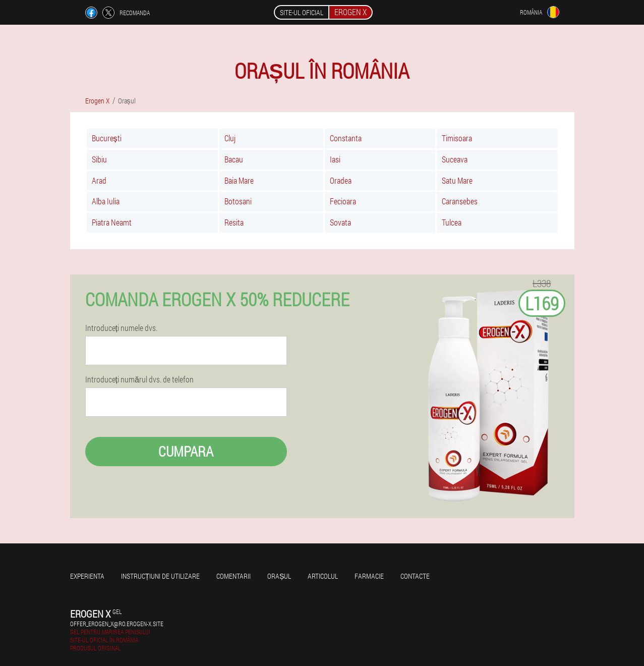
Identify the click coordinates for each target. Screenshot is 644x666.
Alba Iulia (106, 201)
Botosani (238, 201)
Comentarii (233, 576)
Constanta (346, 138)
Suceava (455, 159)
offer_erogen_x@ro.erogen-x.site (117, 624)
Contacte (415, 576)
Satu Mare (457, 180)
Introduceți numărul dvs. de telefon (139, 379)
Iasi (335, 159)
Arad (99, 180)
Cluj (230, 138)
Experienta (87, 576)
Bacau (234, 159)
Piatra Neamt (112, 222)
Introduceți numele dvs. (121, 328)
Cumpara (186, 451)
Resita (234, 222)
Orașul (279, 576)
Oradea (341, 180)
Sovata (340, 222)
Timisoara (457, 138)
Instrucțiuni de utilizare (161, 576)
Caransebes (460, 201)
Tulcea (452, 222)
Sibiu (99, 159)
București (107, 138)
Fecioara (343, 201)
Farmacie (369, 576)
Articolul (323, 576)
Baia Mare (239, 180)
